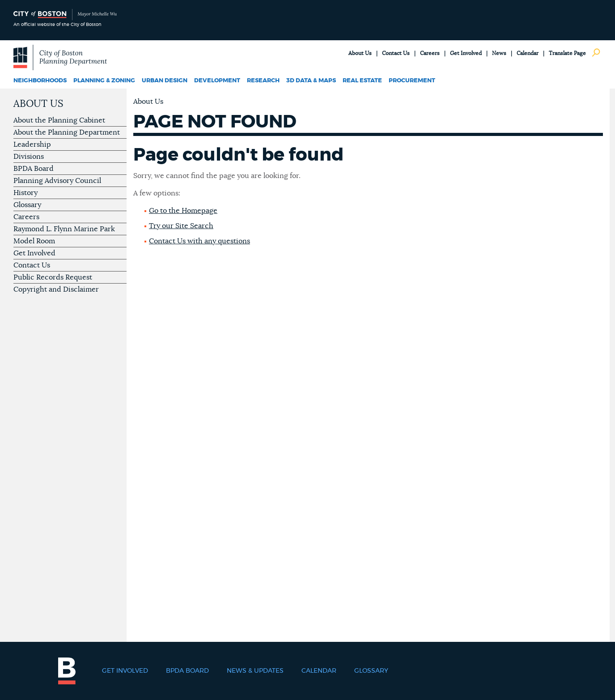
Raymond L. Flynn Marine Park (64, 229)
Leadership (32, 144)
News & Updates (255, 671)
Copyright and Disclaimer (56, 289)
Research (263, 81)
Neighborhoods (40, 81)
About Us (360, 53)
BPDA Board (34, 169)
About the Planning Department (67, 132)
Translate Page (567, 53)
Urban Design (165, 81)
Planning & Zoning (104, 81)
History (25, 193)
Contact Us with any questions (199, 241)
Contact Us (396, 53)
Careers (430, 53)
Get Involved (466, 53)
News (499, 53)
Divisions (29, 157)
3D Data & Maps (311, 81)
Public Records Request (53, 277)
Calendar (528, 53)
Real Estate (362, 81)
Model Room (34, 241)
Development (217, 81)
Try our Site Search (181, 226)
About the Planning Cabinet (59, 120)
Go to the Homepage (183, 211)
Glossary (27, 205)
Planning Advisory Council (57, 181)
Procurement (412, 81)
